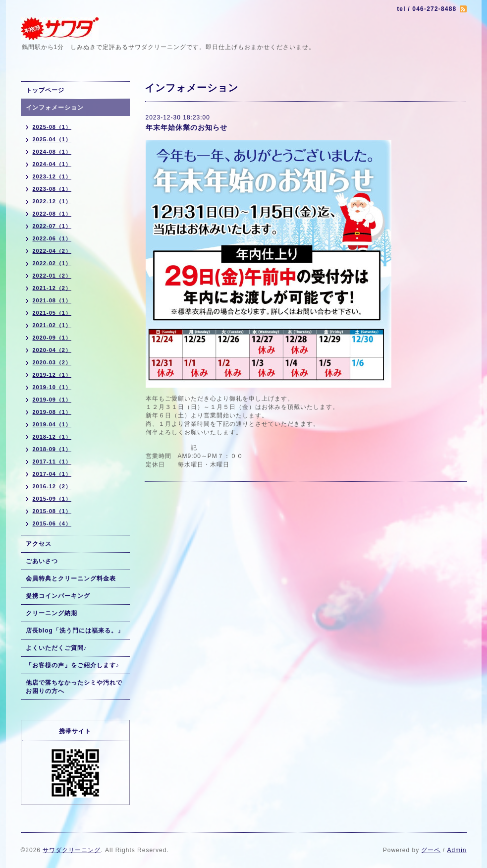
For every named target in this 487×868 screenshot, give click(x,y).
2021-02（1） (52, 325)
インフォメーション (55, 108)
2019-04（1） (52, 424)
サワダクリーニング (72, 850)
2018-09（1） (52, 449)
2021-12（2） (52, 288)
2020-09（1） (52, 338)
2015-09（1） (52, 499)
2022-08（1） (52, 214)
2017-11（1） (52, 462)
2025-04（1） (52, 139)
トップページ (45, 90)
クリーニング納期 (52, 613)
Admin (457, 850)
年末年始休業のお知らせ (187, 127)
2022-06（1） (52, 238)
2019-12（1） (52, 375)
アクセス (39, 544)
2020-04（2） (52, 350)
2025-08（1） (52, 127)
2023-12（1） (52, 176)
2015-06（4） (52, 523)
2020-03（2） (52, 362)
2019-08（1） (52, 412)
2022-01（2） (52, 276)
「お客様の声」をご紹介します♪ (73, 665)
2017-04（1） (52, 474)
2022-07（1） (52, 226)
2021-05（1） (52, 313)
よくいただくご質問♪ (56, 648)
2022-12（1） (52, 201)
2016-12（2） (52, 486)
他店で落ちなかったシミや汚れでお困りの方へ (74, 687)
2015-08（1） (52, 511)
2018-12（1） (52, 437)
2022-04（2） (52, 251)
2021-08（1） (52, 300)
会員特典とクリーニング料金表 (71, 579)
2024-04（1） (52, 164)
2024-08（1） (52, 152)
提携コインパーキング (58, 596)
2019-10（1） (52, 387)
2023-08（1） (52, 189)
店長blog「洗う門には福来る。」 (75, 631)
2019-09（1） (52, 400)
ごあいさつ (42, 561)
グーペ (431, 850)
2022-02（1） (52, 263)
